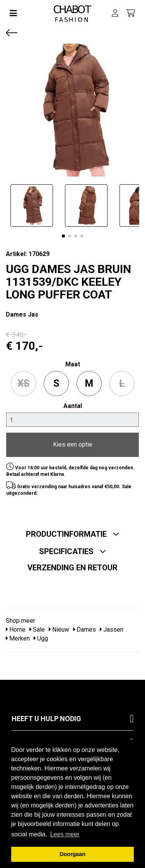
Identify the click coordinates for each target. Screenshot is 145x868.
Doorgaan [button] (72, 854)
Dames (84, 630)
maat (73, 364)
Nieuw (59, 630)
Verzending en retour (72, 568)
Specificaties (73, 551)
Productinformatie (73, 534)
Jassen (112, 630)
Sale (37, 630)
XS (23, 383)
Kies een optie (73, 444)
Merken (18, 638)
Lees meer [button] (65, 834)
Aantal (73, 406)
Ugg (41, 638)
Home (16, 630)
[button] (63, 236)
